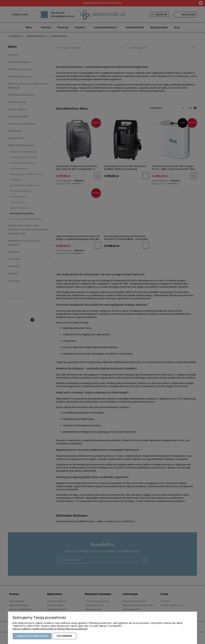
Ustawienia (64, 636)
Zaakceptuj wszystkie (32, 636)
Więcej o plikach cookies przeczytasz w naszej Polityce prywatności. (50, 629)
